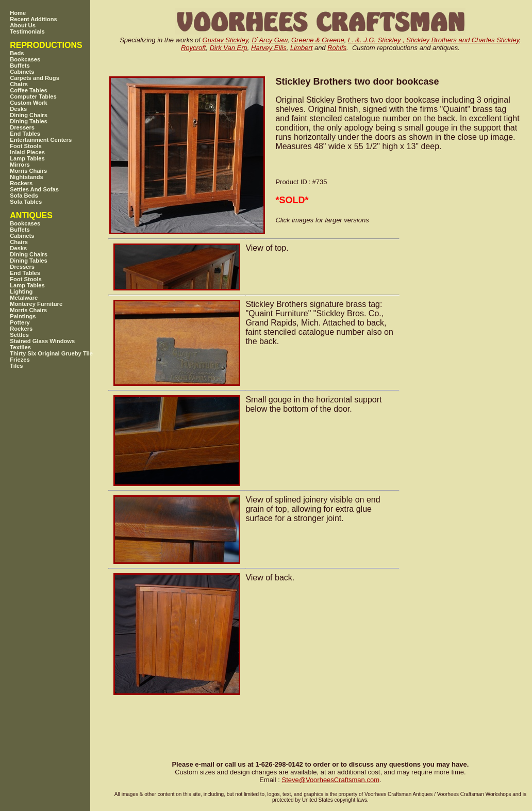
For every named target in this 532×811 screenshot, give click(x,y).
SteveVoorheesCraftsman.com (330, 780)
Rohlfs (337, 48)
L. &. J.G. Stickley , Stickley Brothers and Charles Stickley (434, 40)
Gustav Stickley (226, 40)
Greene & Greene (318, 40)
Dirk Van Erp (229, 48)
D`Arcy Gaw (269, 40)
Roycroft (193, 48)
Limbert (301, 48)
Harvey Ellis (269, 48)
